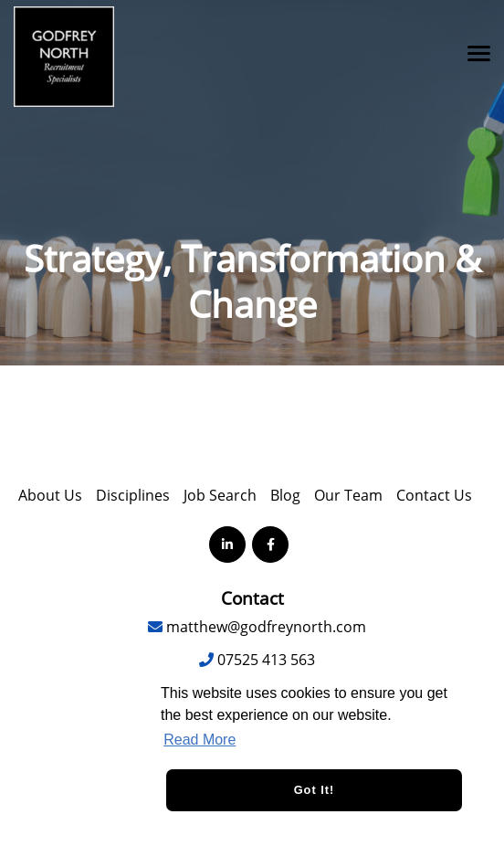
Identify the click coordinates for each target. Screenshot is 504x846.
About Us (50, 495)
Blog (285, 495)
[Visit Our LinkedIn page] (227, 545)
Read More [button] (199, 740)
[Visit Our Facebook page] (270, 545)
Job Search (220, 495)
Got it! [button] (315, 790)
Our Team (348, 495)
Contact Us (434, 495)
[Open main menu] (472, 53)
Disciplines (133, 495)
